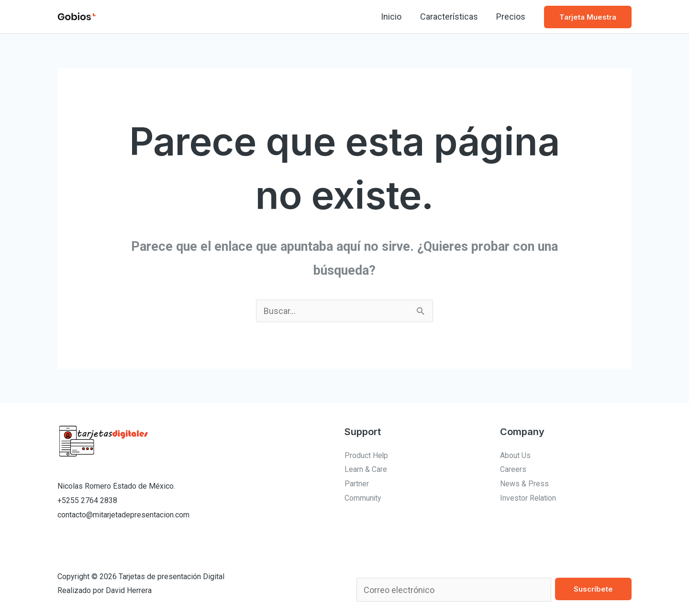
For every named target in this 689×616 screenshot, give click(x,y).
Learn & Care (366, 469)
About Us (515, 455)
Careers (513, 469)
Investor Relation (528, 498)
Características (450, 17)
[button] (588, 17)
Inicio (394, 17)
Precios (511, 17)
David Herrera (129, 590)
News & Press (524, 484)
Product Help (367, 455)
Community (363, 498)
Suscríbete (593, 589)
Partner (357, 484)
